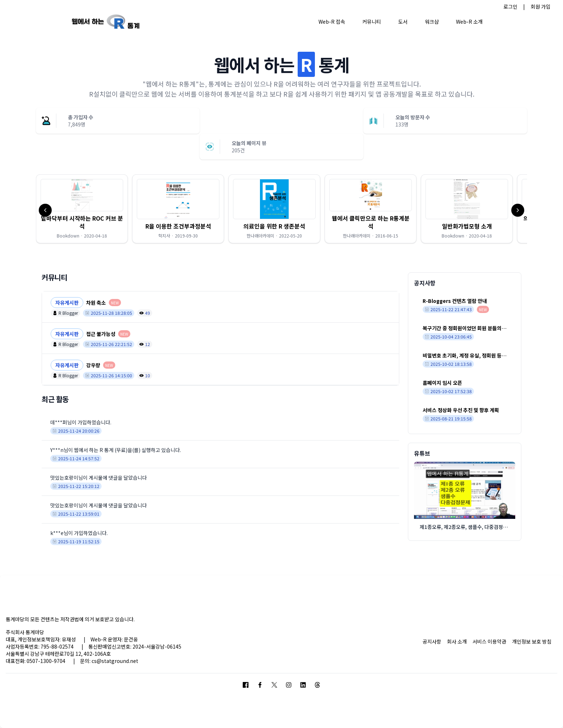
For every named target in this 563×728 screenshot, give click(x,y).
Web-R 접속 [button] (332, 22)
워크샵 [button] (432, 22)
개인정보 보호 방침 (532, 641)
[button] (82, 209)
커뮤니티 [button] (372, 22)
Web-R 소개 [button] (469, 22)
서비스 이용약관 (489, 641)
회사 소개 (457, 641)
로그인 (510, 6)
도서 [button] (403, 22)
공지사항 (432, 641)
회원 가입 (541, 6)
